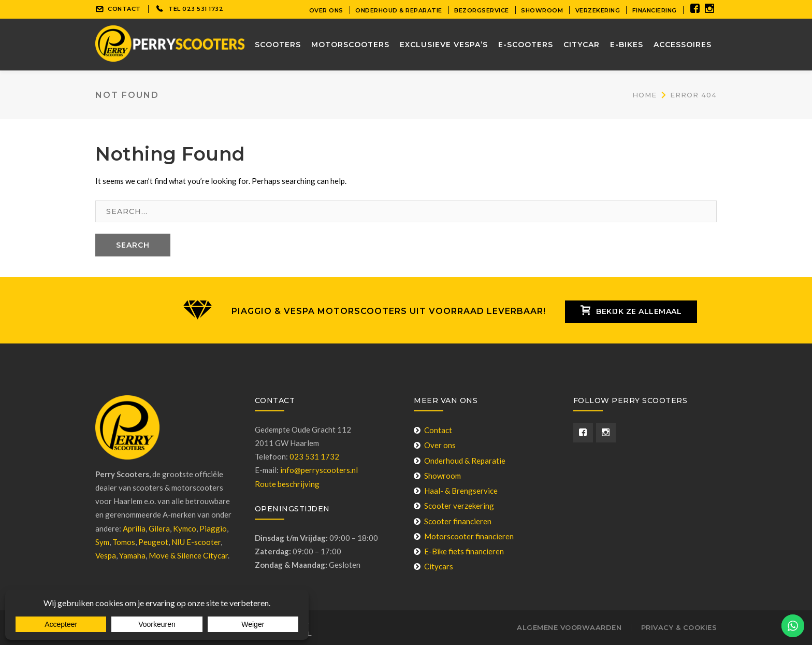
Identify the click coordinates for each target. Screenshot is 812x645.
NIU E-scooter (196, 542)
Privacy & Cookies (679, 627)
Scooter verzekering (454, 506)
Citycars (433, 566)
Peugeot (153, 542)
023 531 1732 (203, 9)
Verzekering (598, 10)
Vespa (106, 555)
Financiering (655, 10)
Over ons (326, 10)
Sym (102, 542)
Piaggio (213, 528)
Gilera (159, 528)
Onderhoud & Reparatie (399, 10)
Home (644, 95)
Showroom (542, 10)
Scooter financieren (453, 521)
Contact (433, 430)
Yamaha (132, 555)
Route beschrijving (287, 484)
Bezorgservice (482, 10)
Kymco (185, 528)
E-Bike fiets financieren (459, 551)
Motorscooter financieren (464, 536)
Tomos (124, 542)
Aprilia (134, 528)
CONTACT (124, 9)
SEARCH (133, 245)
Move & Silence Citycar (188, 555)
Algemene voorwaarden (569, 627)
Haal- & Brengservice (456, 491)
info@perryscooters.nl (319, 470)
